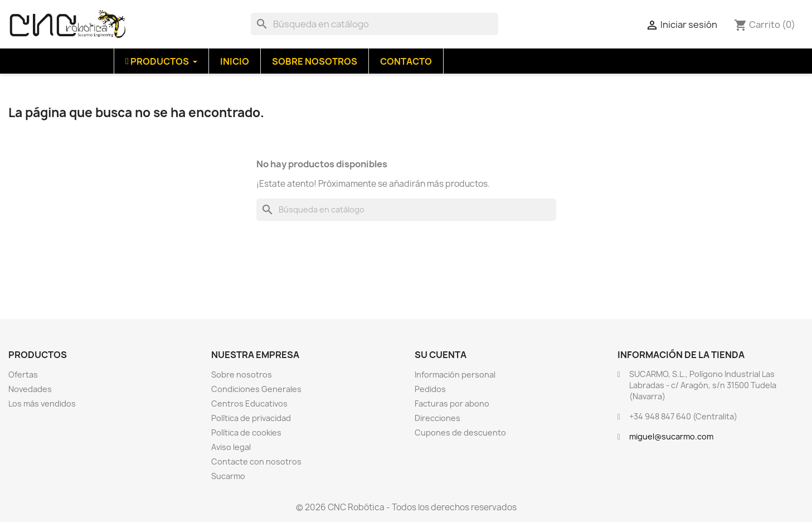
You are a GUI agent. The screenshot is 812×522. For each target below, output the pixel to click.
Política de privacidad (251, 418)
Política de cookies (246, 432)
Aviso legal (231, 447)
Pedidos (430, 389)
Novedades (30, 389)
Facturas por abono (452, 403)
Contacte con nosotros (256, 461)
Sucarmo (228, 476)
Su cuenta (441, 355)
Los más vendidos (42, 403)
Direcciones (437, 418)
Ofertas (23, 374)
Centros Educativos (249, 403)
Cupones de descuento (460, 432)
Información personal (455, 374)
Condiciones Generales (256, 389)
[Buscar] (375, 24)
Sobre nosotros (242, 374)
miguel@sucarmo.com (671, 436)
